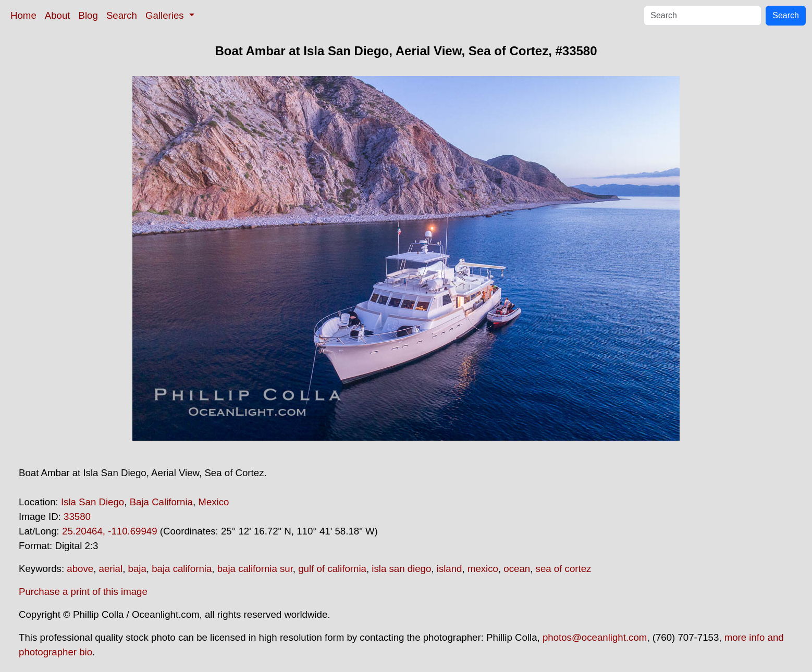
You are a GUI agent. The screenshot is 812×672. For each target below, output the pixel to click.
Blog (88, 15)
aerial (111, 569)
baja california (182, 569)
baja (137, 569)
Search (122, 15)
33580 (77, 517)
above (80, 569)
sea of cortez (564, 569)
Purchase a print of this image (83, 592)
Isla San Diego (93, 502)
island (450, 569)
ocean (517, 569)
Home (23, 15)
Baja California (161, 502)
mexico (483, 569)
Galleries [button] (166, 15)
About (58, 15)
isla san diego (401, 569)
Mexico (213, 502)
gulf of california (332, 569)
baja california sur (255, 569)
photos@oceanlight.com (595, 637)
